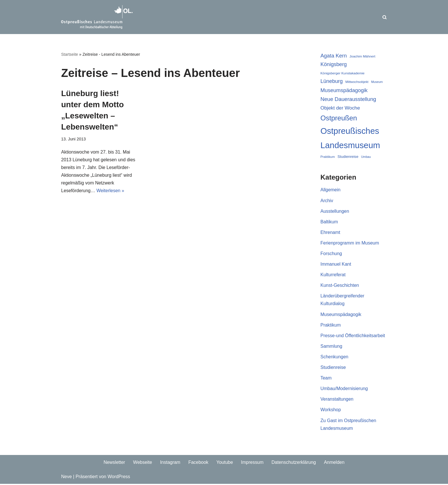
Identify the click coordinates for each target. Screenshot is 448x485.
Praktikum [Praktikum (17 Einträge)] (328, 157)
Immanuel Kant (336, 265)
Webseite (142, 463)
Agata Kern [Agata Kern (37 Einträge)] (334, 56)
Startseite (70, 54)
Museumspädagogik (341, 315)
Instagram (170, 463)
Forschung (331, 254)
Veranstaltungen (337, 400)
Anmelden (334, 463)
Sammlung (331, 347)
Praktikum (331, 326)
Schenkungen (335, 357)
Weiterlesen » (111, 191)
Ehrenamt (330, 233)
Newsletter (114, 463)
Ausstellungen (335, 211)
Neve (66, 478)
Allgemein (331, 190)
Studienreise (333, 368)
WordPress (119, 478)
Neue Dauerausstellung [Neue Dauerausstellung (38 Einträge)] (348, 99)
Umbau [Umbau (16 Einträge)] (366, 157)
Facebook (198, 463)
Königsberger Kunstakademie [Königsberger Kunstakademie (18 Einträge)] (343, 73)
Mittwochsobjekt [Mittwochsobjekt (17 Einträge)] (357, 82)
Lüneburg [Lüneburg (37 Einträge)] (332, 81)
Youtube (225, 463)
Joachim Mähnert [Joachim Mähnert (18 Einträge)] (362, 56)
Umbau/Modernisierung (344, 389)
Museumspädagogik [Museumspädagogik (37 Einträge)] (344, 90)
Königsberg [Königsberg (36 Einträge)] (334, 64)
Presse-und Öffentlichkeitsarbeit (353, 336)
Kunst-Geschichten (340, 286)
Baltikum (329, 222)
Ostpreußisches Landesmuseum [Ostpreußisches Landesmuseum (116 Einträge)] (350, 138)
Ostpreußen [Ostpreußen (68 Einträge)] (339, 118)
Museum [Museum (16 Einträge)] (377, 82)
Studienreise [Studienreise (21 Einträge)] (348, 157)
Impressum (252, 463)
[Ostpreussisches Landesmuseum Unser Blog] (97, 17)
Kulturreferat (333, 275)
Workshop (331, 411)
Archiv (327, 201)
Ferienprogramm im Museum (350, 243)
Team (326, 379)
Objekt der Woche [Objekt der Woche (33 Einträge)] (340, 108)
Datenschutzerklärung (294, 463)
